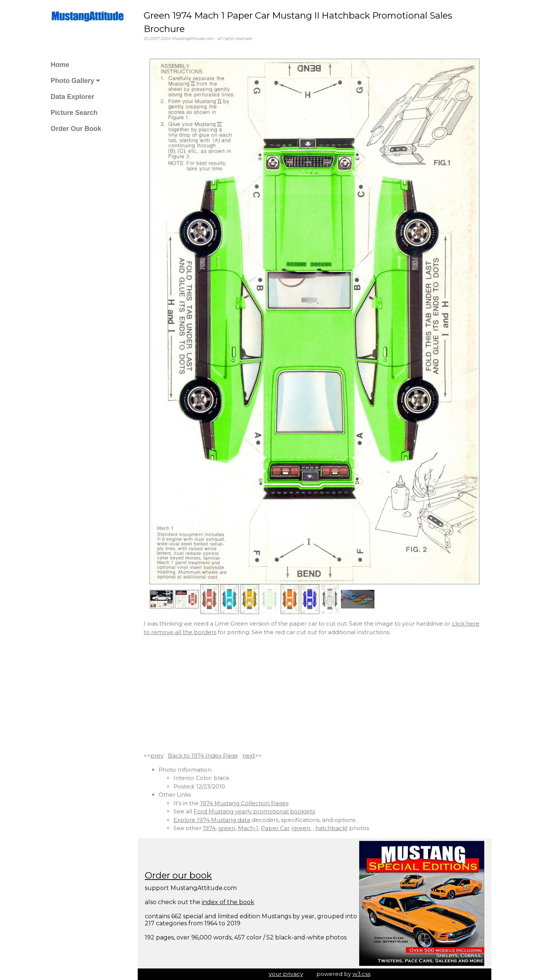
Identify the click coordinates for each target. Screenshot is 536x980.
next (249, 756)
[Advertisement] (315, 694)
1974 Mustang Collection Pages (244, 803)
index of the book (228, 902)
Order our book (178, 875)
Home (60, 65)
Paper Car (275, 828)
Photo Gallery (75, 81)
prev (157, 756)
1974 (209, 828)
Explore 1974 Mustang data (212, 820)
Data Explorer (72, 97)
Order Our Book (76, 129)
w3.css (361, 974)
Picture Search (74, 113)
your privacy (286, 974)
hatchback (331, 828)
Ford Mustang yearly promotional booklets (254, 811)
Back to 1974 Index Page (203, 756)
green (227, 828)
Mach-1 (248, 828)
